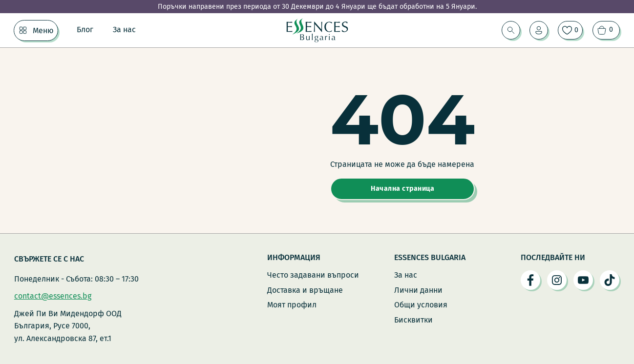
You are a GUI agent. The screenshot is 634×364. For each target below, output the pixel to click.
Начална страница (402, 189)
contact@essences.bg (53, 296)
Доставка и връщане (305, 290)
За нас (124, 30)
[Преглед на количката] (606, 30)
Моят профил (292, 305)
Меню (43, 30)
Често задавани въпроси (313, 275)
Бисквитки (413, 320)
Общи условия (421, 305)
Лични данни (418, 290)
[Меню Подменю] (23, 30)
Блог (85, 30)
